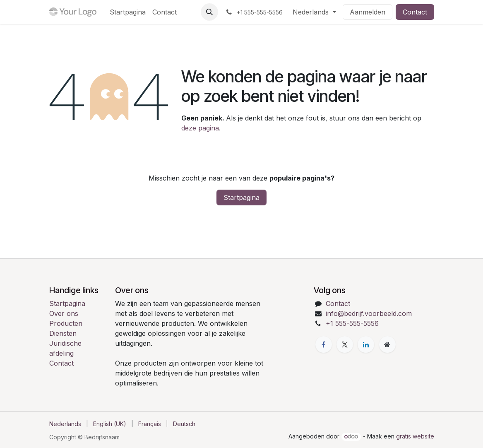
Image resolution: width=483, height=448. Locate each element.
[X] (345, 344)
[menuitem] (128, 12)
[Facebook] (324, 344)
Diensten (63, 333)
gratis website (415, 436)
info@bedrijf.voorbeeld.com (369, 313)
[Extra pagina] (387, 344)
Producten (66, 323)
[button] (209, 12)
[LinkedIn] (366, 344)
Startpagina (241, 198)
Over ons (64, 313)
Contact (415, 12)
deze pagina (200, 128)
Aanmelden (368, 12)
